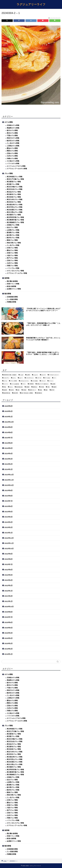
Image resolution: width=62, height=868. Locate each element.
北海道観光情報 (12, 297)
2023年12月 (9, 475)
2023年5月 (9, 512)
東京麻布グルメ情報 (14, 194)
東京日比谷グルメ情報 (15, 189)
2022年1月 (9, 591)
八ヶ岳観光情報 (12, 299)
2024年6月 (9, 443)
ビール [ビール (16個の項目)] (5, 381)
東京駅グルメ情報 (13, 184)
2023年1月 (9, 533)
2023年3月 (9, 522)
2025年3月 (9, 411)
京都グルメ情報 (12, 253)
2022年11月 (9, 543)
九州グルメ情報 (12, 263)
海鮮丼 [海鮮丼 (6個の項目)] (55, 387)
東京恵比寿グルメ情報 (15, 205)
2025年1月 (9, 417)
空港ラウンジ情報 (13, 284)
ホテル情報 (9, 122)
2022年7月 (9, 564)
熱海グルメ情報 (12, 240)
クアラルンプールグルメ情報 (17, 273)
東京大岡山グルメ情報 (15, 212)
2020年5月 (9, 628)
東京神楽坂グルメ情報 (15, 177)
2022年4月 (9, 580)
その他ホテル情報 (13, 161)
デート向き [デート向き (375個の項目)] (47, 378)
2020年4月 (9, 633)
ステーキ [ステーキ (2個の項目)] (39, 378)
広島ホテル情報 (12, 153)
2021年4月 (9, 596)
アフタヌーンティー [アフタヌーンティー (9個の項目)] (54, 375)
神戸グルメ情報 (12, 258)
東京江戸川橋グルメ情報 (15, 179)
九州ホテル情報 (12, 156)
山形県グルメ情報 (13, 230)
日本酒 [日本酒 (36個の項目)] (42, 387)
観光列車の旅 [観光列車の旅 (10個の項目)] (7, 393)
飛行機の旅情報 (12, 281)
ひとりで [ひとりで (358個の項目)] (43, 375)
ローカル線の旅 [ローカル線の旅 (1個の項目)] (15, 384)
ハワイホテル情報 (13, 164)
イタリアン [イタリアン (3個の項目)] (6, 378)
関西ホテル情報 (12, 151)
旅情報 (7, 278)
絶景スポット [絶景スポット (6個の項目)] (33, 390)
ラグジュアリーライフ (31, 4)
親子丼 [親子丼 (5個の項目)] (53, 390)
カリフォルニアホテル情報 (16, 166)
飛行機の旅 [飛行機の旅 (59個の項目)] (39, 393)
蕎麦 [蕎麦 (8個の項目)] (46, 390)
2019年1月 (9, 654)
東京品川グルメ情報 (14, 192)
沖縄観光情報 (12, 302)
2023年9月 (9, 490)
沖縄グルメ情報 (12, 266)
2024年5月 (9, 448)
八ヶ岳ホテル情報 (13, 143)
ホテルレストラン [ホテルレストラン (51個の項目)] (24, 381)
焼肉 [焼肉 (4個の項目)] (18, 390)
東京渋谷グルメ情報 (14, 202)
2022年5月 (9, 575)
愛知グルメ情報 (12, 250)
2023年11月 (9, 480)
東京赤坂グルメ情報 (14, 197)
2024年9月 (9, 427)
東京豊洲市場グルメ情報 (15, 220)
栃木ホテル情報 (12, 130)
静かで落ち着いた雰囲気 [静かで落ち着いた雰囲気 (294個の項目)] (27, 393)
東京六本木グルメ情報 (15, 200)
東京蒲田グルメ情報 (14, 215)
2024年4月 (9, 454)
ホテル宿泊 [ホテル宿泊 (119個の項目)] (35, 381)
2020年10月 (9, 607)
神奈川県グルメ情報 (14, 243)
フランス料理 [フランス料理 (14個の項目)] (14, 381)
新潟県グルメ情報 (13, 233)
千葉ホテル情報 (12, 136)
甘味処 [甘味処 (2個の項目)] (25, 390)
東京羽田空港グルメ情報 (15, 217)
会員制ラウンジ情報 (14, 289)
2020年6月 (9, 622)
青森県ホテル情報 (13, 128)
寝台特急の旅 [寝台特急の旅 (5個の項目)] (19, 387)
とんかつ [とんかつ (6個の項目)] (36, 375)
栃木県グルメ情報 (13, 235)
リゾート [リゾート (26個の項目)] (6, 384)
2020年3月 (9, 638)
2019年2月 (9, 649)
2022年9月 (9, 554)
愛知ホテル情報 (12, 148)
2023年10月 (9, 485)
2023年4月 (9, 517)
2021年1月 (9, 601)
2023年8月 (9, 496)
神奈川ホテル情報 (13, 138)
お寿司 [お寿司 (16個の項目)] (28, 375)
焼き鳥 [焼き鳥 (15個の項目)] (12, 390)
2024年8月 (9, 432)
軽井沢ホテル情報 (13, 141)
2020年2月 (9, 643)
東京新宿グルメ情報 (14, 182)
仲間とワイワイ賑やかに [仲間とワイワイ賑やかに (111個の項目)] (43, 384)
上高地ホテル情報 (13, 146)
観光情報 (8, 294)
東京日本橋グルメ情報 (15, 187)
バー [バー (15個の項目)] (55, 378)
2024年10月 (9, 422)
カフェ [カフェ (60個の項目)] (14, 378)
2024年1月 (9, 469)
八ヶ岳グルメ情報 (13, 245)
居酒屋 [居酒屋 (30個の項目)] (28, 387)
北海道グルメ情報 (13, 225)
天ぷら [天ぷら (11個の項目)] (11, 387)
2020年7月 (9, 617)
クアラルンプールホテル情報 (17, 169)
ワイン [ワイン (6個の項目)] (24, 384)
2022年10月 (9, 549)
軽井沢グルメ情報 (13, 238)
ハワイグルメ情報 (13, 268)
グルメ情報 (9, 173)
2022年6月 (9, 570)
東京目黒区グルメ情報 (15, 210)
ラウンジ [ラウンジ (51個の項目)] (43, 381)
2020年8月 (9, 612)
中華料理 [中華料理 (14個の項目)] (31, 384)
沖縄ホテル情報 (12, 159)
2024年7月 (9, 438)
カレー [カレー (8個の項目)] (21, 378)
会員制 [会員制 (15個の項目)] (54, 384)
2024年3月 (9, 459)
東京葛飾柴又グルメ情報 (15, 222)
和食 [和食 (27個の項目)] (5, 387)
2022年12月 (9, 538)
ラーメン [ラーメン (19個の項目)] (51, 381)
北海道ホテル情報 (13, 125)
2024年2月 (9, 464)
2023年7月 (9, 501)
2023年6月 (9, 506)
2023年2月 (9, 527)
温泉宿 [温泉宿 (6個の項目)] (5, 390)
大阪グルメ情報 (12, 256)
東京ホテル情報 (12, 133)
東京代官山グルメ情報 (15, 207)
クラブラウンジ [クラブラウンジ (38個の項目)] (30, 378)
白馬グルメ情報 (12, 248)
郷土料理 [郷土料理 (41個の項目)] (16, 393)
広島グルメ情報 (12, 261)
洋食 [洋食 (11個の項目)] (48, 387)
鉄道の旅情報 (12, 286)
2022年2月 (9, 585)
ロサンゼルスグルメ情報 (15, 271)
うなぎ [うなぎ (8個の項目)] (22, 375)
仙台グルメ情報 (12, 227)
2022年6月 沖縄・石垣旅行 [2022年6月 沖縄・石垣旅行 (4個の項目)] (10, 375)
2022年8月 (9, 559)
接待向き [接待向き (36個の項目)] (35, 387)
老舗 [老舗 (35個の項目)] (41, 390)
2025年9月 (9, 406)
